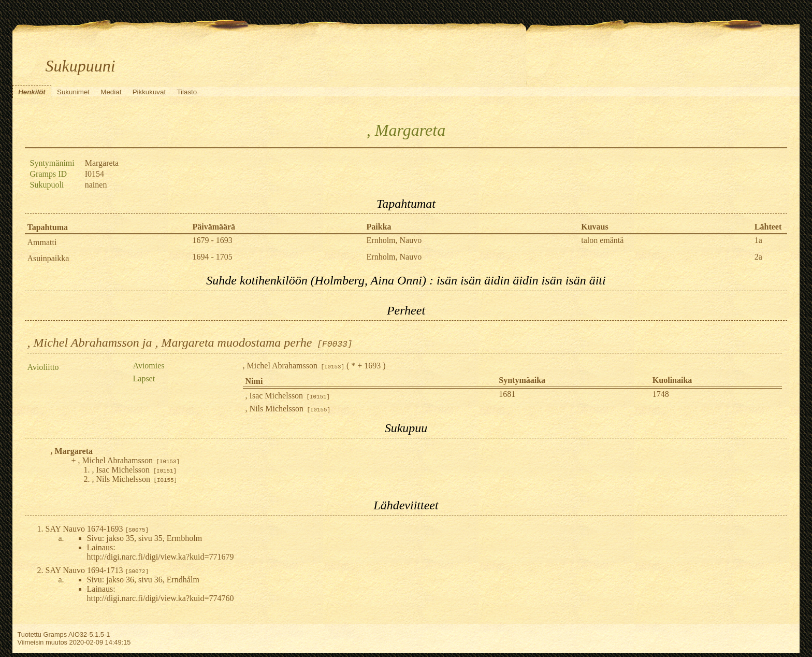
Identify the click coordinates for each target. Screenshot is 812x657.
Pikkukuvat (149, 92)
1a (758, 240)
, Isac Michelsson (288, 396)
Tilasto (187, 92)
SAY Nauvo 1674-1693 (97, 529)
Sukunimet (73, 92)
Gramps (55, 634)
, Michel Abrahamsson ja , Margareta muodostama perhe (190, 342)
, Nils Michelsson (288, 409)
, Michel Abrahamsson (294, 366)
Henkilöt (32, 92)
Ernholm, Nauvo (394, 240)
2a (758, 257)
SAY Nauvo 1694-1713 (97, 570)
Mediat (111, 92)
